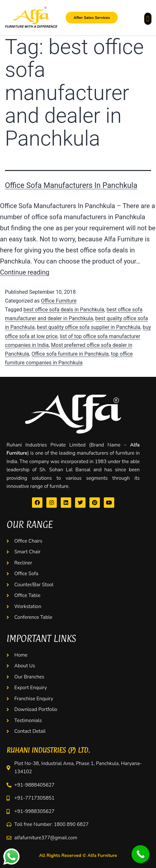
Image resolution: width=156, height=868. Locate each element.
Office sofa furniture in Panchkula (70, 354)
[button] (148, 19)
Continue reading (25, 272)
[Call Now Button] (140, 854)
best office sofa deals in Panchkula (64, 310)
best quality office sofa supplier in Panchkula (89, 327)
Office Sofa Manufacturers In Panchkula (71, 185)
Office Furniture (59, 301)
